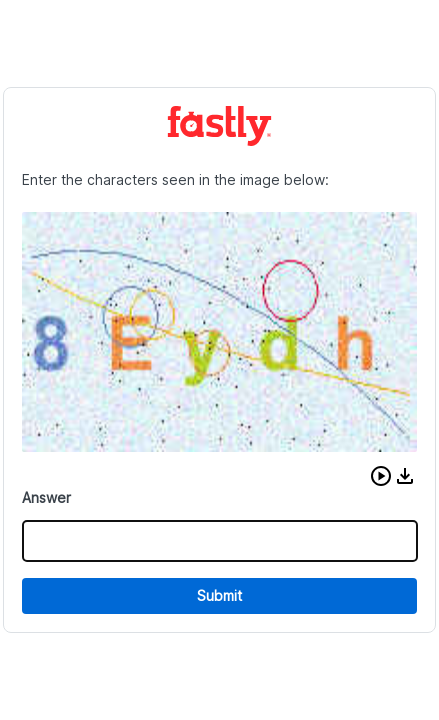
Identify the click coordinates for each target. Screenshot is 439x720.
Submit (219, 595)
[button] (381, 476)
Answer (46, 497)
